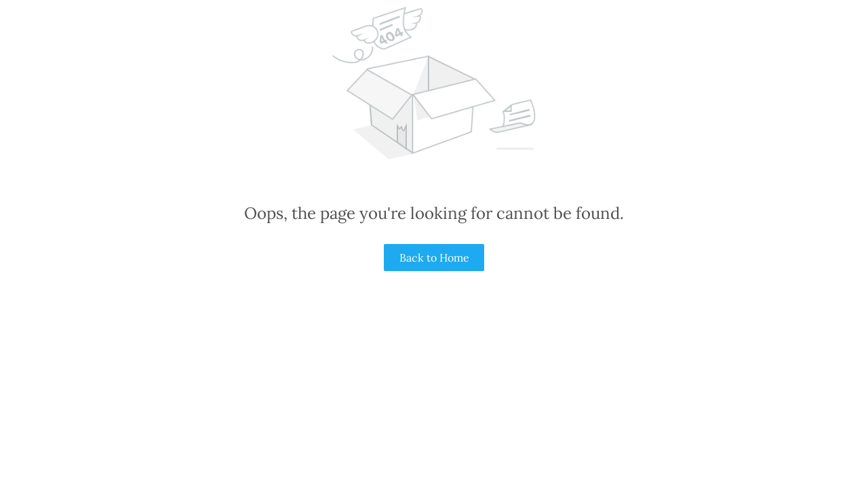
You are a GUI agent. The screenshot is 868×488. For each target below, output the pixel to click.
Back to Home (434, 258)
